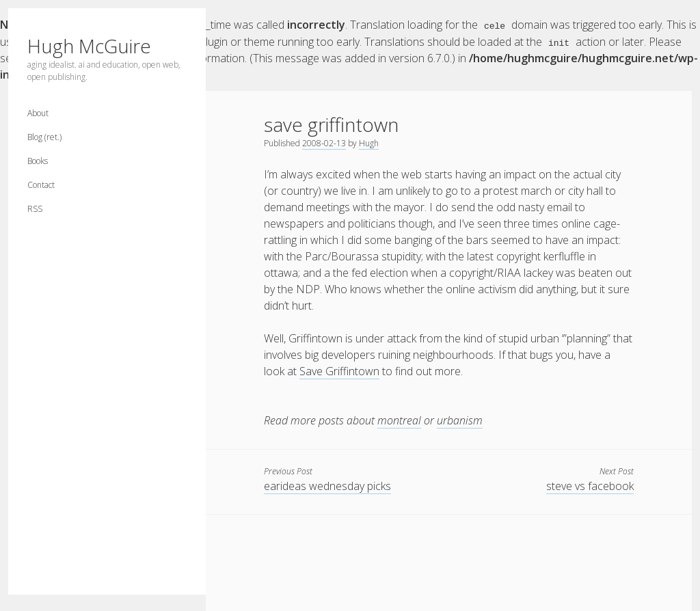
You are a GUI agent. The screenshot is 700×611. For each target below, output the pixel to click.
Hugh (369, 142)
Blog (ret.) (44, 137)
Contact (41, 185)
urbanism (460, 420)
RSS (35, 209)
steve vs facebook (590, 485)
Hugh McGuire (89, 46)
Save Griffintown (339, 370)
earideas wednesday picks (327, 485)
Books (38, 161)
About (38, 113)
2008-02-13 (324, 142)
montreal (399, 420)
